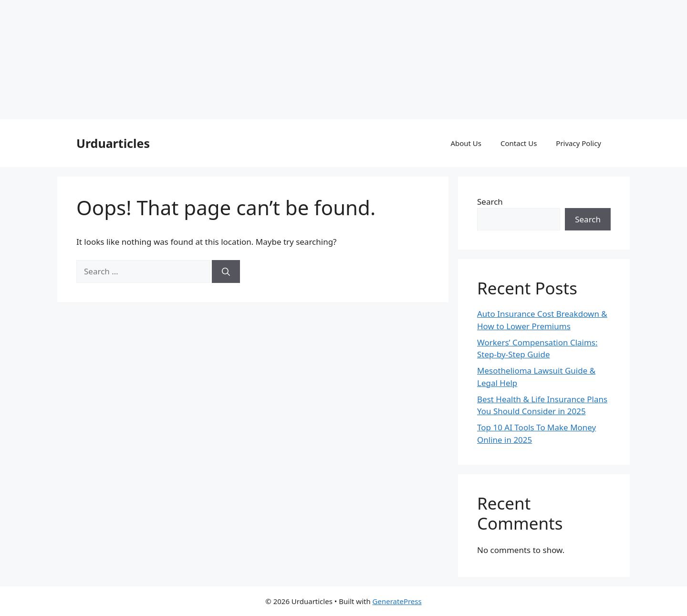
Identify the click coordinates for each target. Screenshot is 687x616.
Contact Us (519, 143)
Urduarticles (113, 143)
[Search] (226, 271)
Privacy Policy (578, 143)
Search (490, 202)
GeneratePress (397, 601)
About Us (466, 143)
